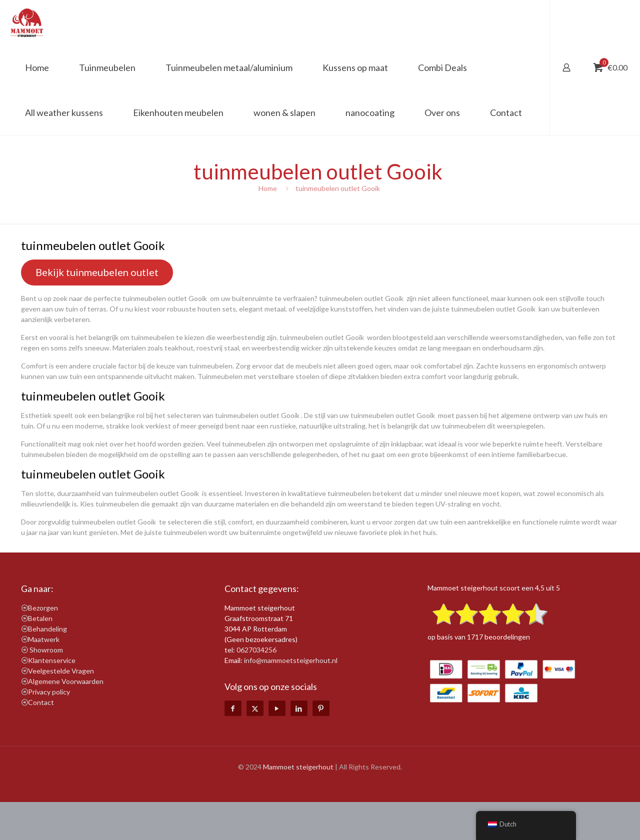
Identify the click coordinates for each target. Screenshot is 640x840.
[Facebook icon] (233, 708)
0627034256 (256, 650)
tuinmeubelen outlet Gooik (338, 188)
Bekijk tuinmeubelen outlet (97, 272)
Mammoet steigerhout (298, 767)
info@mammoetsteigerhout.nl (291, 660)
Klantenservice (52, 660)
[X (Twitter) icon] (255, 708)
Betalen (40, 618)
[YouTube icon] (277, 708)
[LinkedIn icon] (299, 708)
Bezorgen (43, 608)
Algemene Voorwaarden (66, 681)
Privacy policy (49, 692)
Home (268, 188)
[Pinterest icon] (321, 708)
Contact (41, 702)
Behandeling (47, 629)
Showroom (46, 650)
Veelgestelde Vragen (61, 671)
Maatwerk (44, 639)
